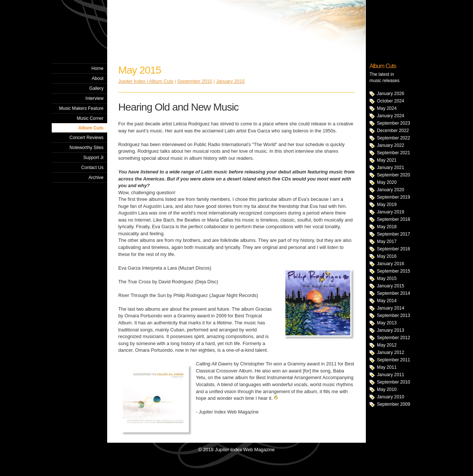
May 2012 (387, 345)
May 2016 (387, 256)
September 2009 (394, 404)
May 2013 (387, 323)
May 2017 (387, 242)
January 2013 (391, 330)
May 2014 (387, 301)
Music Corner (90, 118)
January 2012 (391, 352)
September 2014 (394, 293)
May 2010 (387, 389)
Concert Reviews (86, 138)
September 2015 (394, 271)
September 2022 (394, 138)
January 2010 (391, 397)
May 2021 (387, 160)
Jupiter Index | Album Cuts (146, 81)
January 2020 (391, 190)
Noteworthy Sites (86, 148)
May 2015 (387, 278)
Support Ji (93, 158)
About (98, 78)
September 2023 (394, 123)
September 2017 (394, 234)
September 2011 (394, 360)
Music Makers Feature (81, 108)
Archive (96, 178)
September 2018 (394, 219)
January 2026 (391, 94)
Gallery (96, 88)
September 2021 (394, 153)
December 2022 (393, 131)
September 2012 (394, 338)
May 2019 (387, 205)
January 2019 (391, 212)
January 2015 (391, 286)
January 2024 (391, 116)
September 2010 (394, 382)
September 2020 (394, 175)
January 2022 (391, 145)
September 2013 (394, 315)
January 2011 (391, 375)
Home (98, 68)
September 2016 (394, 249)
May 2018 (387, 227)
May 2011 (387, 367)
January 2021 (391, 168)
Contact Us (92, 168)
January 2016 (391, 264)
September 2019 (394, 197)
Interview (94, 98)
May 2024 (387, 108)
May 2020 (387, 182)
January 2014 (391, 308)
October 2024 (391, 101)
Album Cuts (91, 128)
